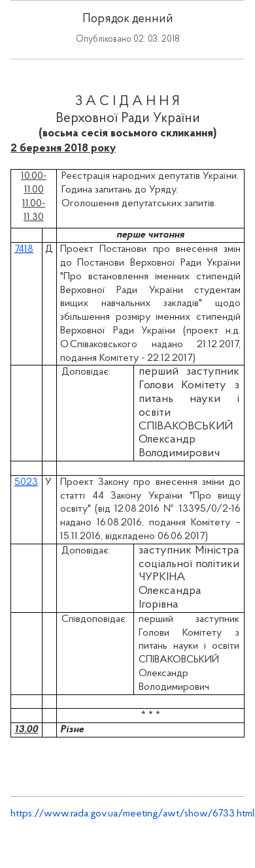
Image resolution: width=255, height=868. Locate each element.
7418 (24, 249)
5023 (26, 482)
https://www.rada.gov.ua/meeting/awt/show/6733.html (133, 814)
